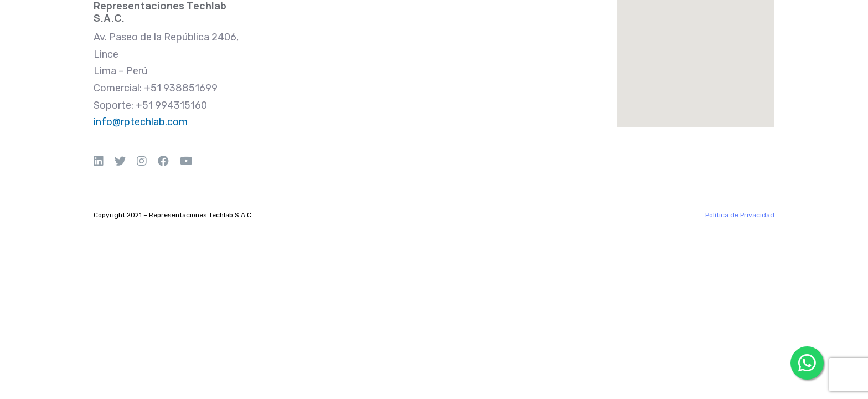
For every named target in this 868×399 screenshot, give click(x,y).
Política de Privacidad (740, 215)
